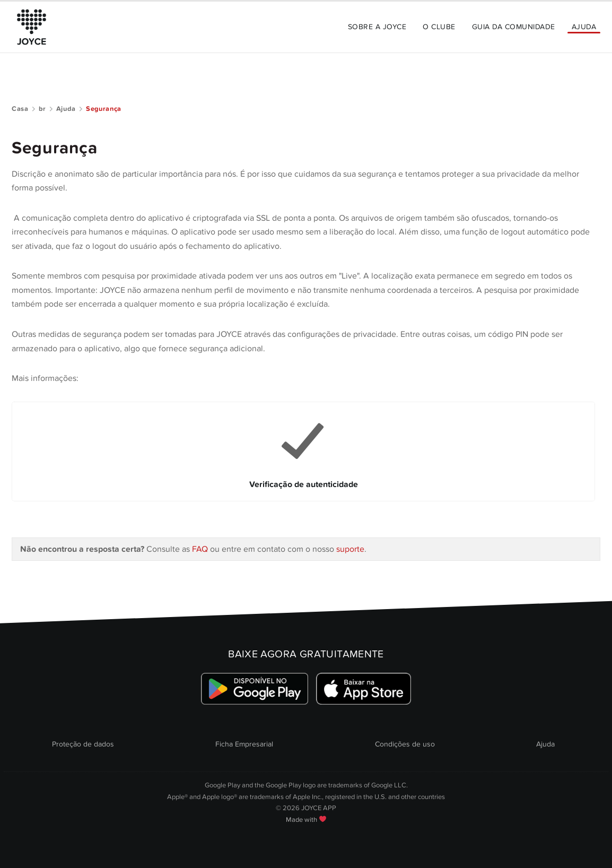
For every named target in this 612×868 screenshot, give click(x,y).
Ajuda (584, 27)
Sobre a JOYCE (377, 27)
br (42, 109)
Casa (20, 109)
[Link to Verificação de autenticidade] (303, 452)
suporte (350, 549)
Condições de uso (405, 744)
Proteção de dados (83, 744)
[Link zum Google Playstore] (255, 688)
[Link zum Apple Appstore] (363, 688)
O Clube (439, 27)
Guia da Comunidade (514, 27)
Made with (306, 820)
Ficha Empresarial (244, 744)
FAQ (201, 549)
